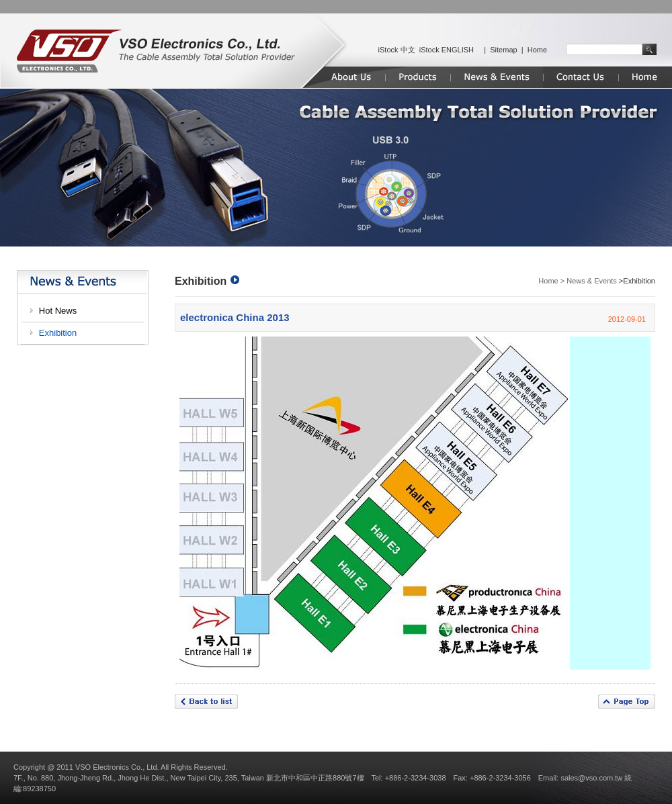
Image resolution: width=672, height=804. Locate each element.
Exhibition (58, 333)
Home (537, 50)
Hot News (58, 311)
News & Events (592, 281)
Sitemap (503, 50)
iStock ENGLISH (447, 50)
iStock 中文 (397, 50)
